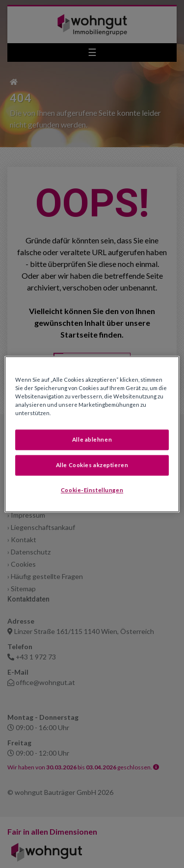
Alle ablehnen (92, 439)
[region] (92, 434)
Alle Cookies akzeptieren (92, 465)
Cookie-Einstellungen (92, 490)
